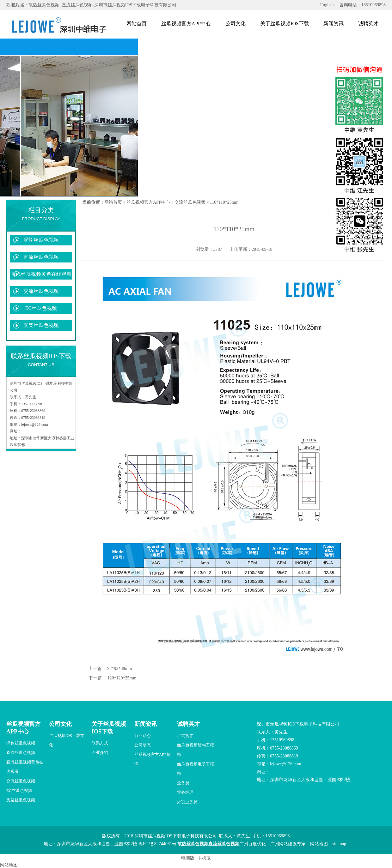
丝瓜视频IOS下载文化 (67, 740)
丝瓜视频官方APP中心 (186, 24)
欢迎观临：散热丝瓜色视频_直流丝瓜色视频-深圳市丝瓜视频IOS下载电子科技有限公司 (91, 5)
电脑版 (188, 858)
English (327, 5)
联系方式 (100, 743)
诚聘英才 (368, 24)
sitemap (339, 844)
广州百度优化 (253, 844)
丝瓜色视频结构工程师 (196, 750)
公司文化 (236, 24)
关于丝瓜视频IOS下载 (285, 24)
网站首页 (137, 24)
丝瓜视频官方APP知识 (153, 759)
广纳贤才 (185, 735)
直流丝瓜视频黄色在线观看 (41, 274)
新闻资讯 (334, 24)
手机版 (204, 858)
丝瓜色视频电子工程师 (196, 769)
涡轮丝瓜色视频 (41, 240)
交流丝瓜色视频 (41, 291)
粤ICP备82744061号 (157, 844)
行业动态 (143, 735)
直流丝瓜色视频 (41, 257)
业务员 (183, 783)
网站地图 (319, 844)
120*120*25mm (122, 678)
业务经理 (185, 792)
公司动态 (143, 745)
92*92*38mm (120, 669)
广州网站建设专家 (288, 844)
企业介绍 (100, 753)
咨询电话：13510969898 (362, 5)
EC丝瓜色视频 (41, 308)
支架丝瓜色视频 (41, 325)
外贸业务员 (187, 802)
